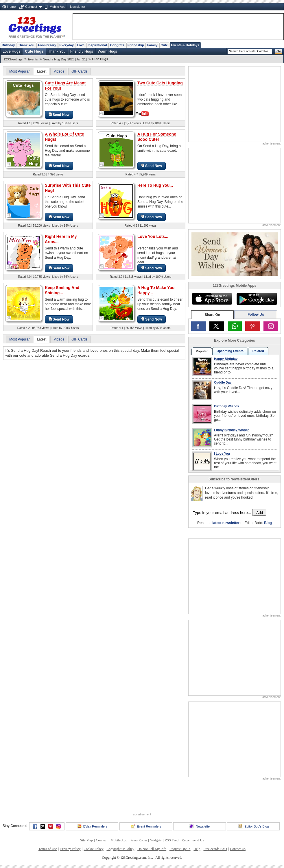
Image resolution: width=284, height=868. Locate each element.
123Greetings (13, 59)
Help (197, 849)
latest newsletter (226, 523)
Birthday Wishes (226, 406)
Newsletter (78, 7)
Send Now (59, 115)
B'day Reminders (92, 826)
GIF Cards (79, 71)
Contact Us (238, 849)
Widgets (156, 840)
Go (279, 51)
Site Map (86, 840)
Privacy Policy (70, 849)
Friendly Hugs (82, 51)
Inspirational (97, 45)
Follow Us (256, 314)
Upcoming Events (230, 351)
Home (11, 7)
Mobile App (58, 7)
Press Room (139, 840)
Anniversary (47, 45)
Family (152, 45)
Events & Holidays (185, 45)
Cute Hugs (34, 51)
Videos (59, 71)
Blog (268, 523)
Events (33, 59)
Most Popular (20, 71)
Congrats (117, 45)
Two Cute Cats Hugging (160, 83)
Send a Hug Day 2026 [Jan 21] (65, 59)
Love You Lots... (153, 236)
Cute (164, 45)
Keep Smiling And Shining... (62, 290)
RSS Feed (171, 840)
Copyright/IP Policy (120, 849)
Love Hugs (11, 51)
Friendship (136, 45)
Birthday (8, 45)
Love (81, 45)
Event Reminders (146, 826)
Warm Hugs (107, 51)
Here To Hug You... (155, 185)
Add (260, 513)
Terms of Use (48, 849)
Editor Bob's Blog (253, 826)
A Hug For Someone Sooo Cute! (157, 137)
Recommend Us (193, 840)
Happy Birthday (226, 359)
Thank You (26, 45)
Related (258, 351)
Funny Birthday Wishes (232, 430)
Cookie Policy (93, 849)
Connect (31, 7)
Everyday (67, 45)
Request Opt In (180, 849)
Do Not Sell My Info (152, 849)
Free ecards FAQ (215, 849)
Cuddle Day (223, 382)
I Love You (222, 454)
